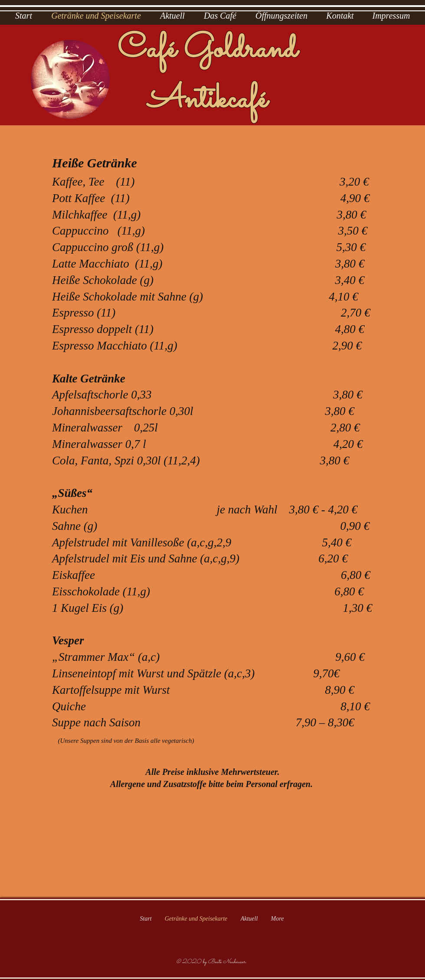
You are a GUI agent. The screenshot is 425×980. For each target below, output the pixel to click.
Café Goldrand (207, 50)
